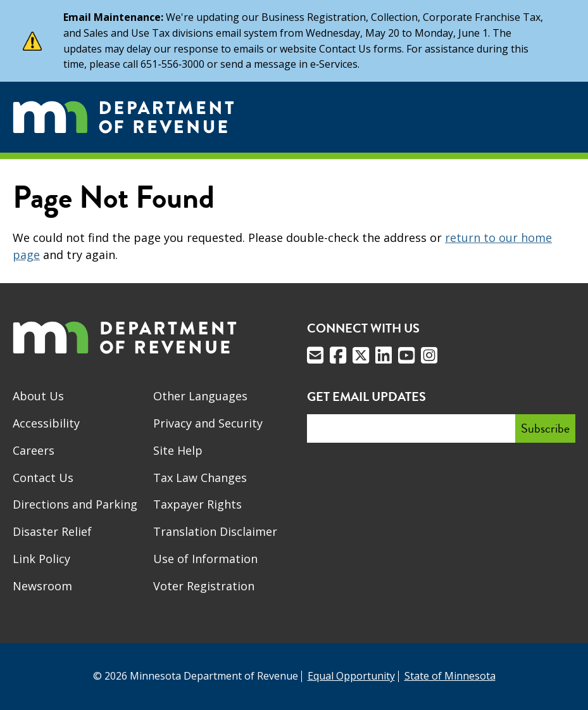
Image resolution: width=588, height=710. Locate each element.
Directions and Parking (75, 504)
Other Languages (200, 396)
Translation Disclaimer (215, 531)
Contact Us (43, 478)
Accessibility (46, 423)
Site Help (178, 450)
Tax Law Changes (200, 478)
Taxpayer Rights (197, 504)
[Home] (123, 117)
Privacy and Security (208, 423)
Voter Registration (204, 586)
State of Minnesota (450, 676)
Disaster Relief (52, 531)
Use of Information (205, 559)
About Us (38, 396)
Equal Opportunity (351, 676)
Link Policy (41, 559)
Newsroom (42, 586)
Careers (34, 450)
